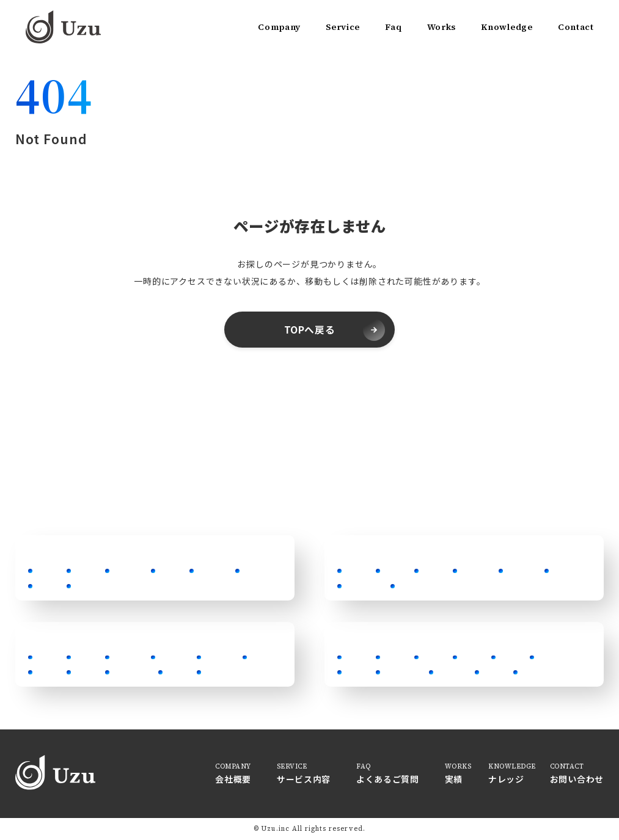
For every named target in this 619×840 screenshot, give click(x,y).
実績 (454, 779)
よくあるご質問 (388, 779)
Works (442, 27)
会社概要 (233, 779)
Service (343, 27)
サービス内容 (304, 779)
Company (279, 27)
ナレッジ (506, 779)
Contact (576, 27)
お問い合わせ (577, 779)
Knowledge (507, 27)
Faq (393, 27)
